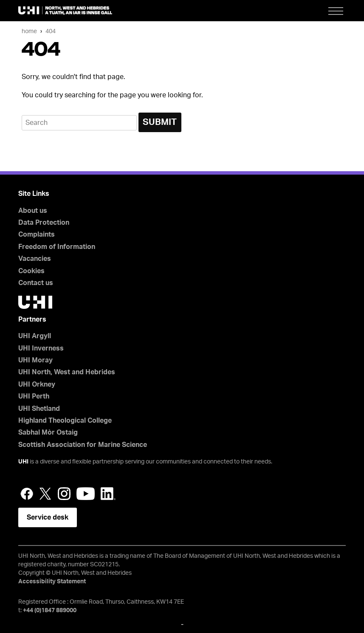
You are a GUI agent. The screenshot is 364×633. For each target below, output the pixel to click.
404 (51, 31)
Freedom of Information (57, 247)
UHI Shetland (39, 409)
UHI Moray (35, 360)
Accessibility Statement (52, 582)
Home (29, 31)
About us (33, 211)
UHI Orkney (37, 384)
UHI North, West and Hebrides (67, 372)
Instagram (64, 494)
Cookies (31, 271)
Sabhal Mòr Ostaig (48, 432)
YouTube (86, 494)
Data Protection (44, 223)
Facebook (27, 494)
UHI (23, 462)
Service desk (48, 517)
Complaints (37, 235)
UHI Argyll (35, 336)
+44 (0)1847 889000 (50, 610)
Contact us (36, 283)
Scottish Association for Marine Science (83, 445)
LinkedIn (108, 494)
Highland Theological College (65, 421)
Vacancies (35, 259)
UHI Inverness (41, 348)
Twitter (45, 494)
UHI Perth (34, 396)
